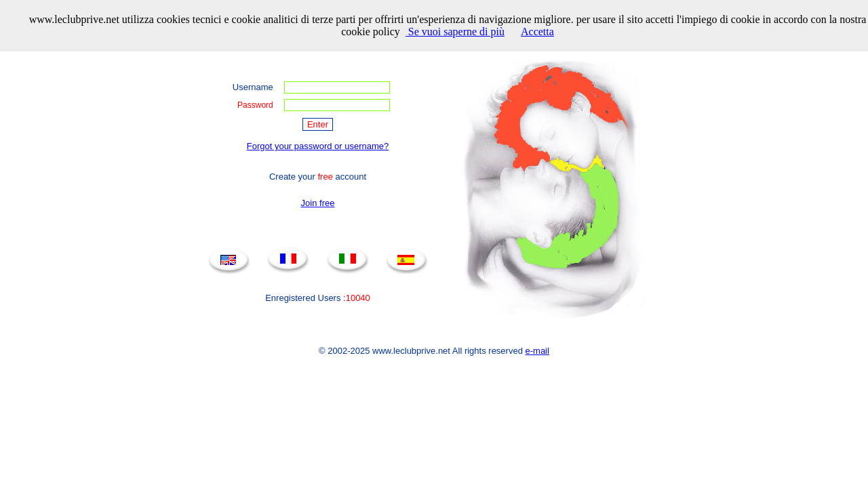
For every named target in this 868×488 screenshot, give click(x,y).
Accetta (537, 32)
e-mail (537, 351)
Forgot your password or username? (318, 146)
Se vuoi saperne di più (455, 32)
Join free (318, 203)
